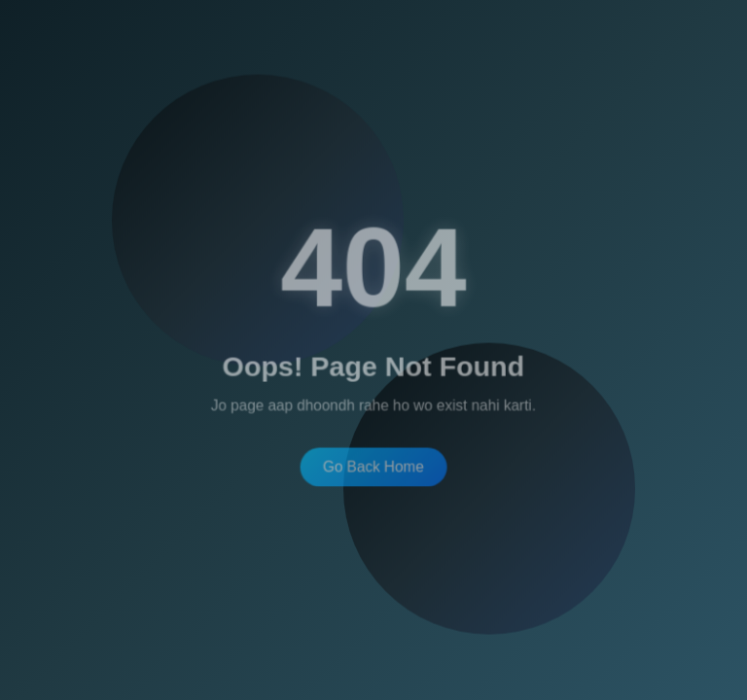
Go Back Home (374, 466)
